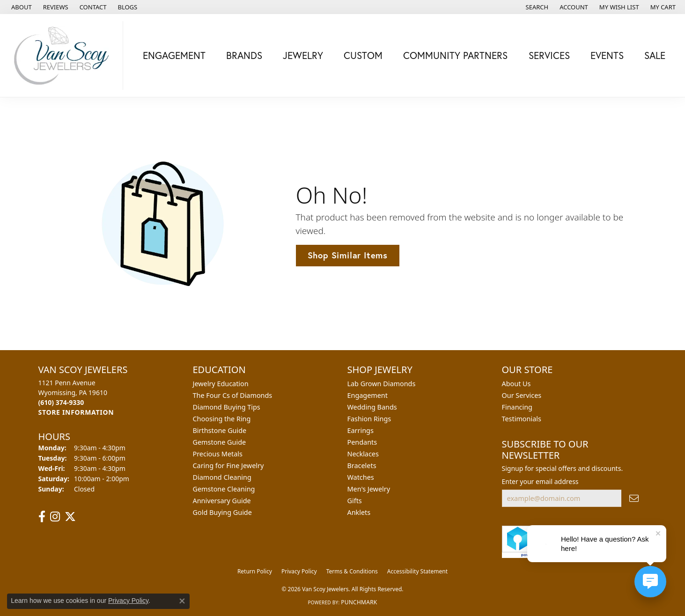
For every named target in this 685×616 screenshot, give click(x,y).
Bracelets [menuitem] (362, 466)
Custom (363, 55)
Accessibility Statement (417, 571)
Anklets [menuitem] (359, 512)
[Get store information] (76, 412)
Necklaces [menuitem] (363, 454)
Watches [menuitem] (361, 477)
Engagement (174, 55)
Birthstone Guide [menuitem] (220, 430)
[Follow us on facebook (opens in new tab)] (42, 517)
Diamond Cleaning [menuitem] (222, 477)
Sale (655, 55)
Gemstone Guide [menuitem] (220, 442)
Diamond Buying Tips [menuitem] (227, 407)
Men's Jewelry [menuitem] (369, 489)
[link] (21, 7)
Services (549, 55)
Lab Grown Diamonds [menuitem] (382, 384)
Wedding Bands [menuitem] (372, 407)
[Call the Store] (61, 402)
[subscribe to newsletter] (634, 498)
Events (607, 55)
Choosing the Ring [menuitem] (222, 419)
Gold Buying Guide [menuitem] (222, 512)
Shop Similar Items (348, 255)
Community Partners (455, 55)
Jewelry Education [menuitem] (221, 384)
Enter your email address (540, 481)
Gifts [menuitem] (355, 501)
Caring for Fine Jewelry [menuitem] (228, 466)
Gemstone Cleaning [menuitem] (224, 489)
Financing (517, 407)
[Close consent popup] (182, 601)
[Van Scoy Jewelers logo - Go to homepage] (64, 55)
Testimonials (522, 419)
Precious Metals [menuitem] (218, 454)
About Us (516, 384)
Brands (244, 55)
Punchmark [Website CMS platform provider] (359, 602)
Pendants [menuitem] (362, 442)
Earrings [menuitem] (361, 430)
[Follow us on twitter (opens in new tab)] (70, 517)
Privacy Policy (299, 571)
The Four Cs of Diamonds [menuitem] (233, 395)
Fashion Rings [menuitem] (369, 419)
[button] (536, 7)
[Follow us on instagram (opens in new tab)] (55, 517)
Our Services (522, 395)
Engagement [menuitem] (368, 395)
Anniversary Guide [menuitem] (222, 501)
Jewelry (303, 55)
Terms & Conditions (352, 571)
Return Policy (255, 571)
